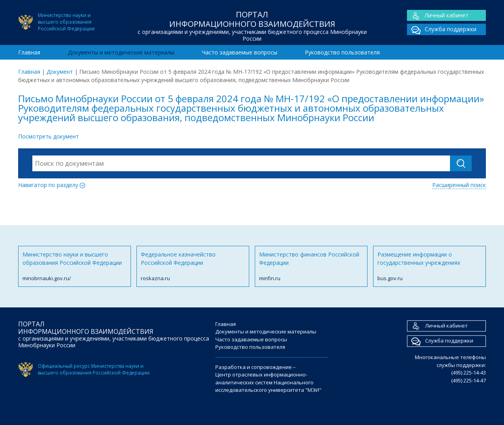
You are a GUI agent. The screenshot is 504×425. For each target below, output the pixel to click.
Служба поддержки (442, 29)
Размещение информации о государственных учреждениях (429, 267)
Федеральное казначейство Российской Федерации (193, 267)
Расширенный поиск (459, 185)
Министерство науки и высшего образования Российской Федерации (75, 267)
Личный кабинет (438, 16)
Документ (60, 72)
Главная (29, 52)
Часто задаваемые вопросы (240, 52)
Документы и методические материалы (121, 52)
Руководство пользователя (342, 52)
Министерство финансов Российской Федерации (311, 267)
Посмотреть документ (49, 136)
